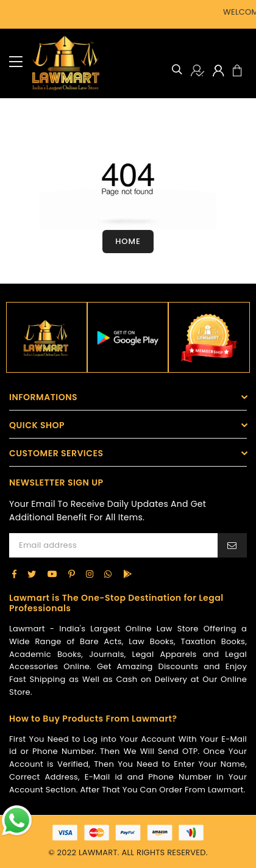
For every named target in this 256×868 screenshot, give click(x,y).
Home (128, 241)
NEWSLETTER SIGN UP (56, 483)
